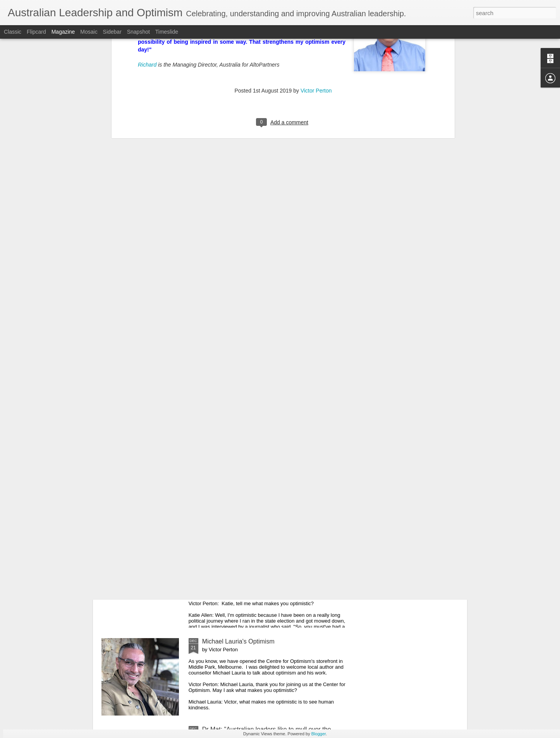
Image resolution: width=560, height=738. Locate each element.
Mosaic (89, 32)
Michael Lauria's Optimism (238, 641)
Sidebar (112, 32)
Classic (13, 32)
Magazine (63, 32)
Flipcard (36, 32)
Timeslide (167, 32)
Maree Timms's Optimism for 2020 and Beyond (267, 466)
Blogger (319, 734)
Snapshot (138, 32)
